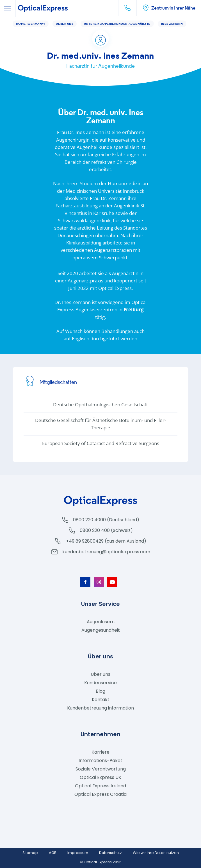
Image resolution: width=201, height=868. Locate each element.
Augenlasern (101, 622)
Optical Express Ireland (100, 786)
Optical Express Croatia (100, 794)
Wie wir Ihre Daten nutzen (156, 853)
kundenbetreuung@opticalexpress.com (106, 552)
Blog (100, 691)
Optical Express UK (100, 777)
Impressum (78, 853)
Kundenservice (100, 683)
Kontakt (101, 700)
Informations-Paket (100, 761)
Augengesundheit (101, 630)
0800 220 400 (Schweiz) (106, 530)
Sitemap (30, 853)
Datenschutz (110, 853)
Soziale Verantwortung (101, 769)
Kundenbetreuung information (100, 708)
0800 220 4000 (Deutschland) (106, 520)
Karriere (100, 752)
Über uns (100, 674)
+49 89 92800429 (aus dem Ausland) (106, 541)
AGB (53, 853)
